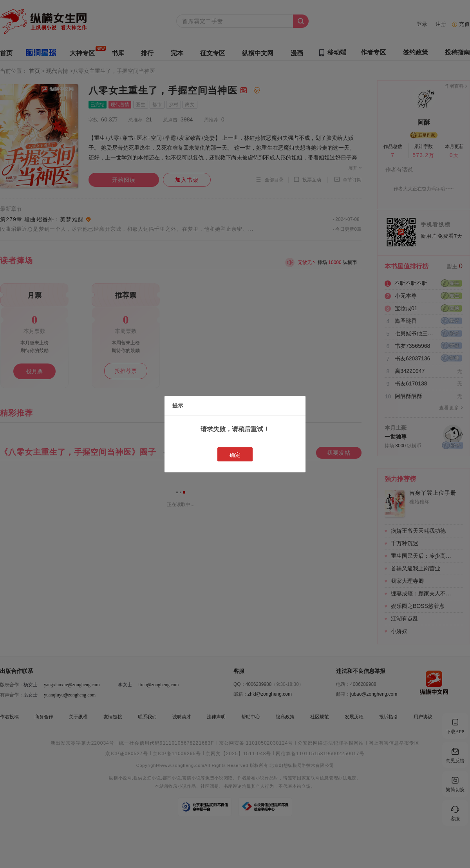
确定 (235, 455)
